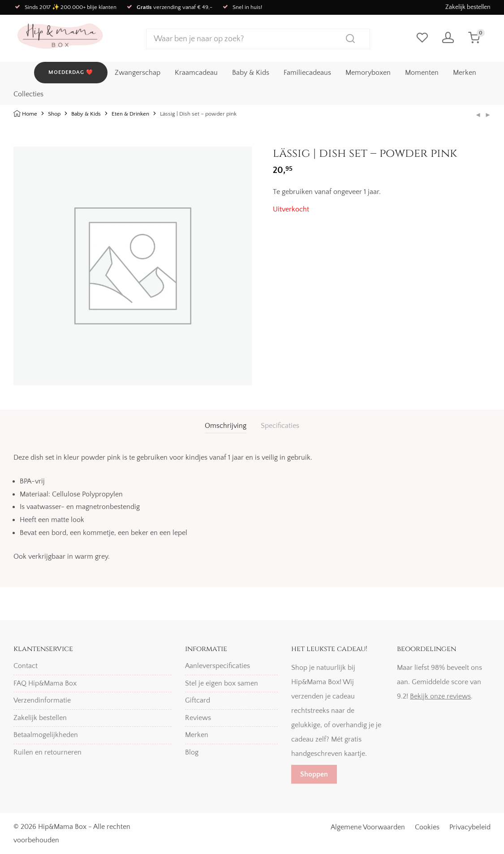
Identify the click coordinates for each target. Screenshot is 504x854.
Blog (192, 752)
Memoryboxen (368, 72)
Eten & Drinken (130, 114)
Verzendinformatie (42, 700)
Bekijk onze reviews (440, 696)
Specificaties (280, 426)
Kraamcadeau (196, 72)
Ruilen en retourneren (47, 752)
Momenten (422, 72)
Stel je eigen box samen (222, 683)
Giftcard (198, 700)
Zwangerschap (138, 72)
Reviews (198, 718)
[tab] (226, 426)
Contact (26, 666)
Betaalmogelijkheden (46, 735)
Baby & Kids (251, 72)
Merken (465, 72)
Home (30, 114)
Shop (54, 114)
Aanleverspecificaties (218, 666)
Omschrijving (226, 426)
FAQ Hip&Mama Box (45, 683)
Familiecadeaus (307, 72)
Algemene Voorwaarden (368, 827)
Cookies (427, 827)
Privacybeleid (470, 827)
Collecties (28, 94)
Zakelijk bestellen (468, 7)
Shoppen (314, 774)
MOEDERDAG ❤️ (71, 72)
